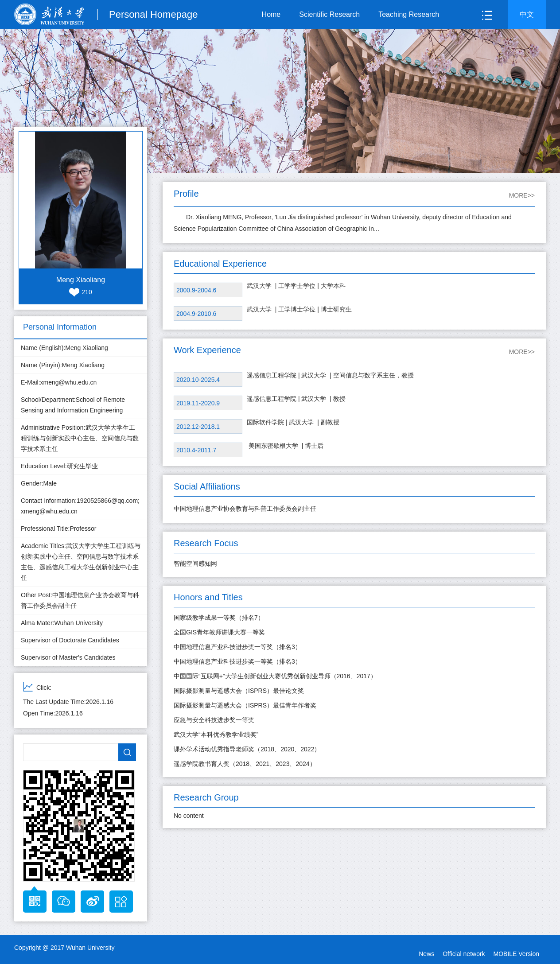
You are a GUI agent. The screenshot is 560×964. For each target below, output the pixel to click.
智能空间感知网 (195, 564)
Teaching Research (409, 14)
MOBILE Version (517, 954)
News (426, 954)
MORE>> (522, 195)
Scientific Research (329, 14)
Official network (464, 954)
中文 (527, 14)
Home (271, 14)
